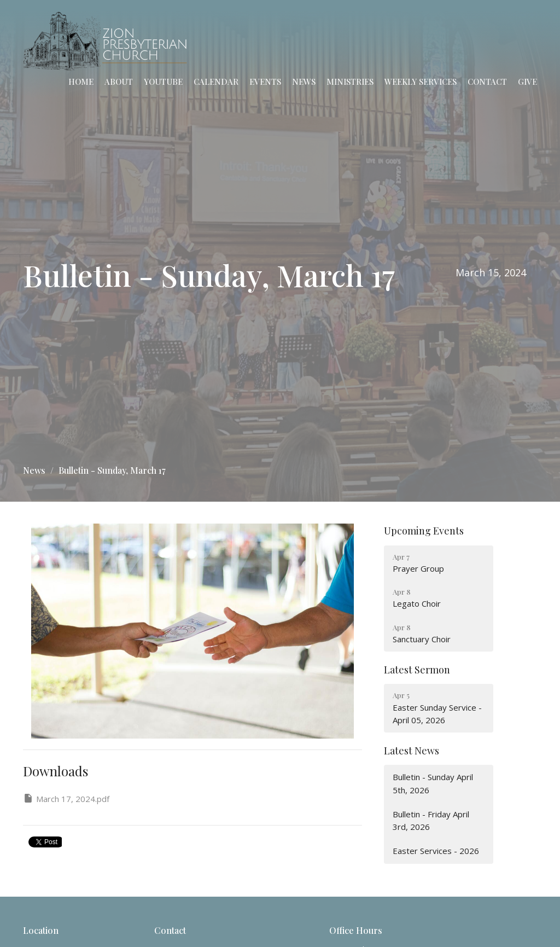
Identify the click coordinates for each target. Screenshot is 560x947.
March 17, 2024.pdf (66, 798)
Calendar (216, 82)
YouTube (163, 82)
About (119, 82)
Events (265, 82)
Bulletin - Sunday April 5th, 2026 (433, 783)
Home (81, 82)
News (304, 82)
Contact (487, 82)
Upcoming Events (424, 531)
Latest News (412, 751)
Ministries (350, 82)
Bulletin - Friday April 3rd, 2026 (431, 820)
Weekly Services (421, 82)
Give (527, 82)
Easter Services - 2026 (436, 851)
